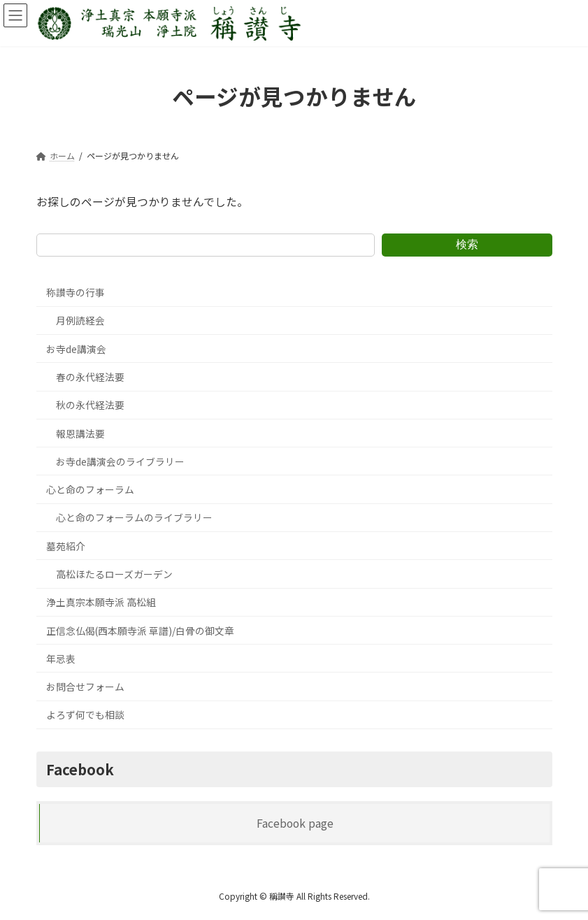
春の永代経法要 (89, 377)
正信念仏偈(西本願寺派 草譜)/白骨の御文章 (139, 631)
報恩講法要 (80, 433)
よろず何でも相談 (85, 715)
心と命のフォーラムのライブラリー (134, 518)
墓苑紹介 (65, 546)
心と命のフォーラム (89, 489)
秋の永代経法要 (89, 405)
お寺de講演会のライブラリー (120, 461)
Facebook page (294, 823)
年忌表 (60, 659)
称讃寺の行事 (75, 292)
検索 (467, 244)
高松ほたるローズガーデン (114, 574)
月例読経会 (80, 321)
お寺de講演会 (76, 349)
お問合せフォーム (85, 687)
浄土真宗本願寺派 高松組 (100, 602)
